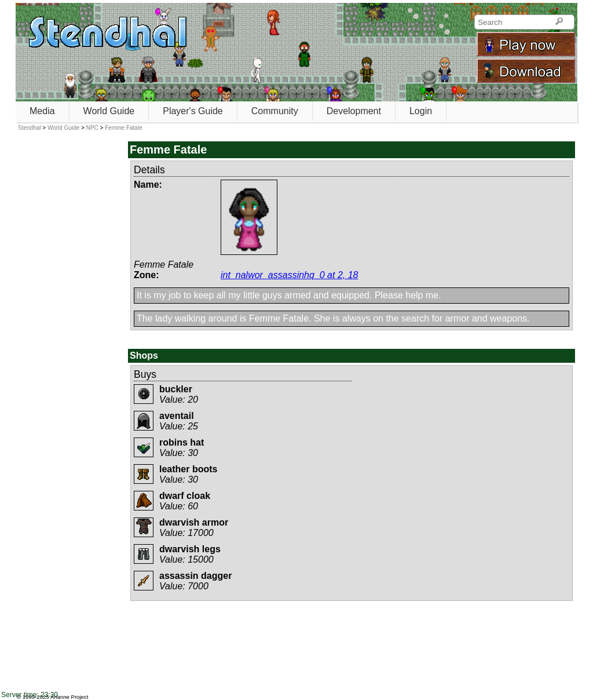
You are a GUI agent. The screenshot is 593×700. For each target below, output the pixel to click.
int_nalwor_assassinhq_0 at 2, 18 (290, 275)
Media (42, 111)
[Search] (559, 22)
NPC (92, 128)
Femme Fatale (123, 128)
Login (421, 111)
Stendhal (29, 128)
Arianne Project (69, 697)
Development (354, 111)
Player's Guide (193, 111)
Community (275, 111)
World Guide (109, 111)
